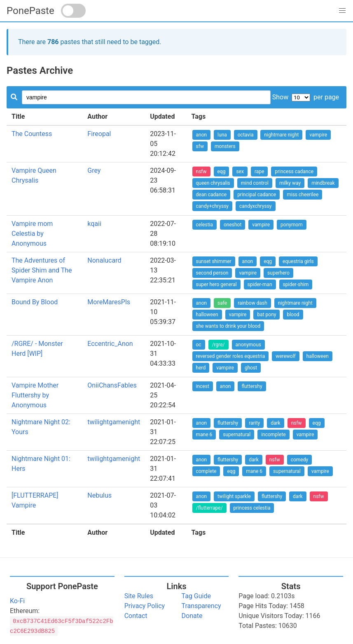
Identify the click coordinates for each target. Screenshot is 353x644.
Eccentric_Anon (110, 344)
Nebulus (99, 495)
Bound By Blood (35, 302)
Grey (94, 170)
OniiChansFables (112, 385)
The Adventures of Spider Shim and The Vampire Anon (42, 270)
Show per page (306, 97)
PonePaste (30, 11)
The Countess (32, 134)
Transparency (201, 606)
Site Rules (139, 596)
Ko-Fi (17, 601)
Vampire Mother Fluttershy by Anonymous (35, 395)
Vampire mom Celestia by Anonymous (32, 234)
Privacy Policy (145, 606)
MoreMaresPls (109, 302)
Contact (136, 616)
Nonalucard (104, 260)
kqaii (94, 224)
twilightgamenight (114, 422)
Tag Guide (196, 596)
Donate (192, 616)
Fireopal (99, 134)
